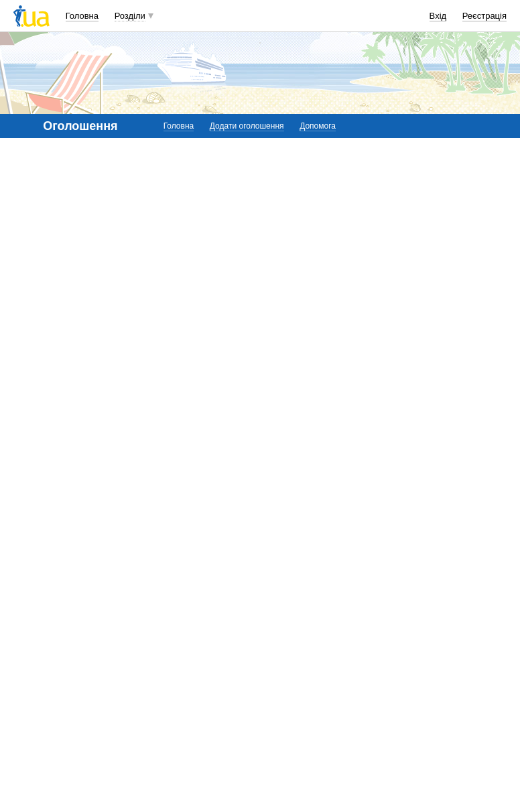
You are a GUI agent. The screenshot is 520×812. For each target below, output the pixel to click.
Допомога (318, 126)
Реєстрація (484, 16)
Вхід (438, 16)
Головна (82, 16)
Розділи (130, 16)
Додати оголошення (247, 126)
